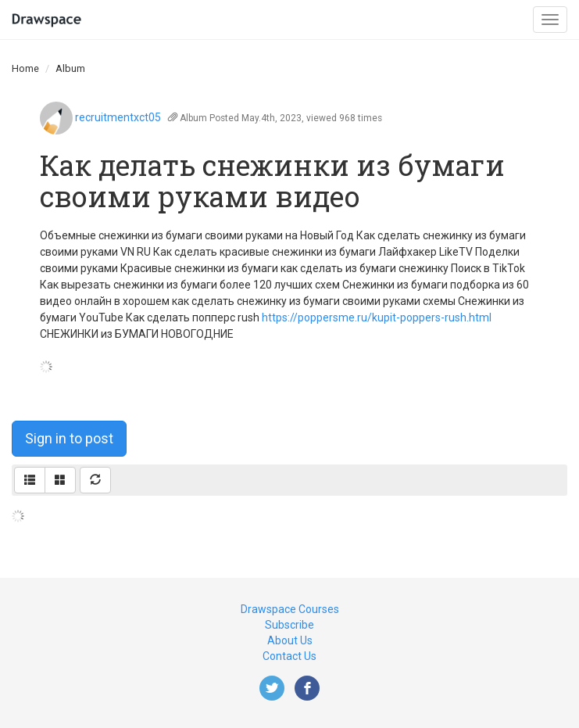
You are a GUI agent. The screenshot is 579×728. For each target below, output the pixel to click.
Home (25, 68)
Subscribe (289, 625)
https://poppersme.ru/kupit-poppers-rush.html (377, 317)
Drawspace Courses (290, 609)
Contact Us (289, 656)
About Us (290, 640)
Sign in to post (69, 438)
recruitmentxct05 (118, 117)
